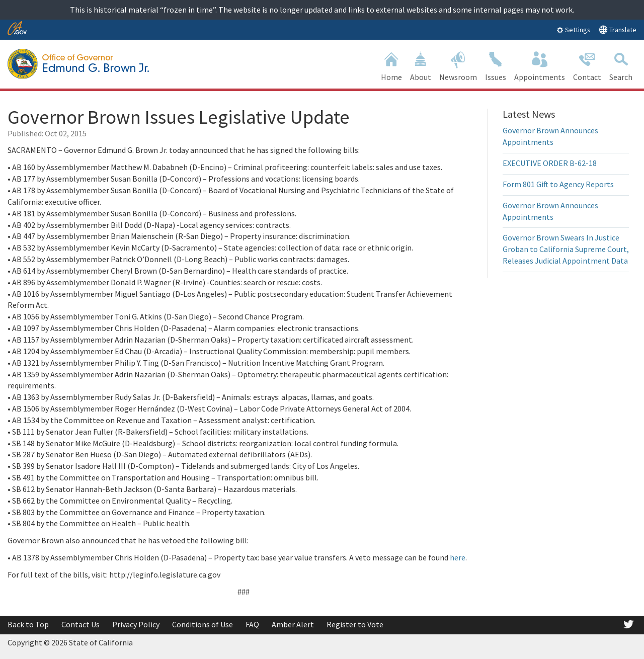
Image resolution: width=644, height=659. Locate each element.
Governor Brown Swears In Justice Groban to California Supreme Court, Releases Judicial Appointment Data (566, 249)
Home (391, 65)
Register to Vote (355, 624)
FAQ (252, 624)
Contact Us (80, 624)
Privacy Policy (136, 624)
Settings (573, 30)
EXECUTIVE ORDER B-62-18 (550, 163)
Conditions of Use (203, 624)
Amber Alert (293, 624)
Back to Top (28, 624)
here (458, 557)
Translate (618, 29)
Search (621, 65)
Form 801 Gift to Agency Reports (558, 184)
